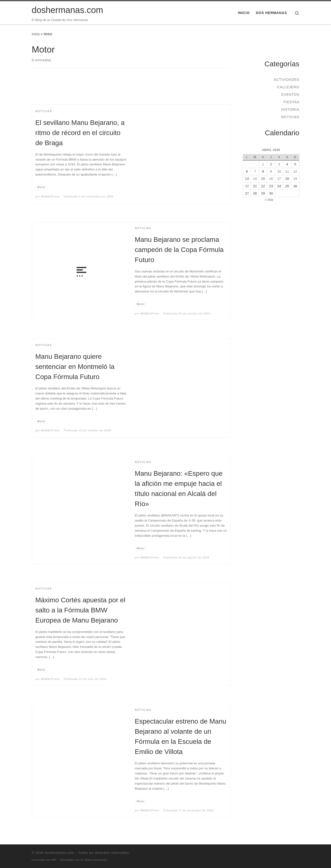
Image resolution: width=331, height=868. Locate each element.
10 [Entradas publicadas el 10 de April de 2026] (279, 171)
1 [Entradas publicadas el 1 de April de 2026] (263, 164)
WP (54, 860)
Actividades (286, 80)
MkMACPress (51, 197)
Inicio (36, 34)
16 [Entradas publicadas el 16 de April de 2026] (271, 179)
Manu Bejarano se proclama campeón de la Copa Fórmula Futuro (179, 250)
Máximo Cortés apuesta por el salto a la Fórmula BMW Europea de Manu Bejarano (80, 610)
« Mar (269, 200)
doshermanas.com (59, 853)
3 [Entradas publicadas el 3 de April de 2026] (279, 164)
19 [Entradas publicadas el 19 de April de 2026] (295, 179)
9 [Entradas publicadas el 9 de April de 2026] (271, 171)
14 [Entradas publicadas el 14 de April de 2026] (255, 179)
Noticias (290, 117)
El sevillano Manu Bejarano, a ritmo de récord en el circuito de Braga (80, 133)
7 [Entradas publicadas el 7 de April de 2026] (255, 171)
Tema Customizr (96, 860)
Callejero (288, 87)
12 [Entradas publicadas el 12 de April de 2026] (295, 171)
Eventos (290, 95)
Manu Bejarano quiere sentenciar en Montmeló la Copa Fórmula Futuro (75, 367)
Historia (290, 109)
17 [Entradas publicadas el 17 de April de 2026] (279, 179)
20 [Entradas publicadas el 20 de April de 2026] (247, 186)
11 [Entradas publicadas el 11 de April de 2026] (287, 171)
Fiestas (291, 102)
